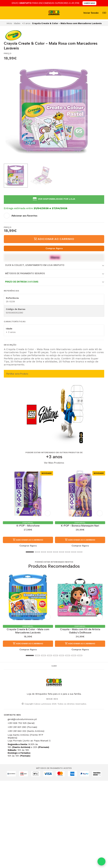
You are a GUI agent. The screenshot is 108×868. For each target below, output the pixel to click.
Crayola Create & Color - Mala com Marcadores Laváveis (28, 631)
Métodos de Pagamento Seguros (25, 273)
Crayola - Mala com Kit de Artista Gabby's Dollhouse (80, 631)
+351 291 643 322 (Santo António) (26, 731)
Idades (17, 23)
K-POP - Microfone (28, 526)
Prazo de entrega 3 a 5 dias (22, 282)
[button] (6, 552)
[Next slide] (99, 112)
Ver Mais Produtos (54, 463)
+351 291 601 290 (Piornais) (22, 727)
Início (9, 23)
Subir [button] (54, 666)
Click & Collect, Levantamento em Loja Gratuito (35, 265)
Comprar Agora (54, 248)
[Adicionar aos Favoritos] (21, 216)
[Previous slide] (9, 112)
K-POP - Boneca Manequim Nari (80, 526)
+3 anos (26, 23)
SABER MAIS (89, 3)
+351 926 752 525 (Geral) (21, 723)
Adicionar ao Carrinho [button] (28, 540)
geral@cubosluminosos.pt (22, 719)
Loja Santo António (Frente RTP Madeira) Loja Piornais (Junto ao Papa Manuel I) (29, 738)
